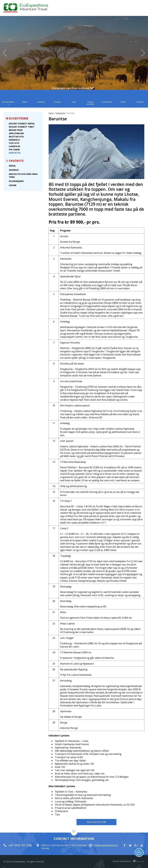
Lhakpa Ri (14, 146)
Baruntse (15, 153)
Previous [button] (5, 53)
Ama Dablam (16, 133)
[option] (74, 53)
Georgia (14, 170)
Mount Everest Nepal (22, 123)
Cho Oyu (14, 143)
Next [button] (143, 53)
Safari (13, 185)
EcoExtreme (60, 113)
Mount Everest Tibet (22, 127)
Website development (122, 861)
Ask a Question (96, 822)
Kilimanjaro (16, 181)
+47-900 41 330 (20, 845)
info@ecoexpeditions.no (106, 845)
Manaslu (14, 140)
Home (51, 113)
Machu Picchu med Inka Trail (23, 175)
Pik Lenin (14, 149)
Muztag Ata (16, 136)
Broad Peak (16, 130)
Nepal (12, 166)
